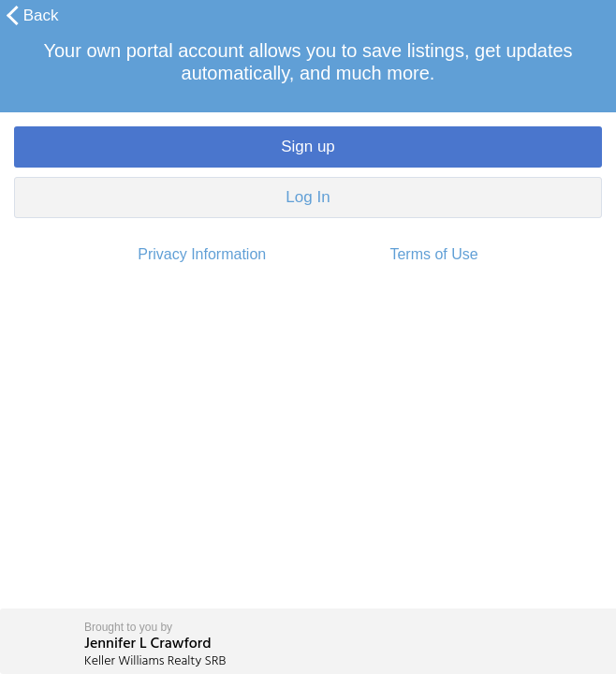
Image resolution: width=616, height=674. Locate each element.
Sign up (308, 147)
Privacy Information (202, 254)
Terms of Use (433, 254)
